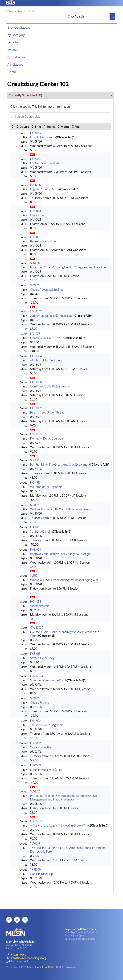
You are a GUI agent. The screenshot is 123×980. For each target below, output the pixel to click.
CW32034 (37, 676)
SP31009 (35, 870)
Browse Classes (19, 28)
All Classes (15, 65)
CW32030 (37, 434)
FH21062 (35, 743)
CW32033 (37, 312)
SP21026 (35, 699)
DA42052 (36, 185)
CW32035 (37, 628)
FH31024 (35, 550)
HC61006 (36, 382)
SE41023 (35, 505)
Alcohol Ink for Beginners (46, 361)
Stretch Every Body (42, 658)
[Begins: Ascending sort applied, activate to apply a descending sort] (49, 127)
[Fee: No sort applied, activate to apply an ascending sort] (76, 127)
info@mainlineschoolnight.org (26, 958)
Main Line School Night (41, 968)
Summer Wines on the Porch (48, 681)
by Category (16, 35)
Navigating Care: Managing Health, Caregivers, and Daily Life (68, 267)
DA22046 (36, 527)
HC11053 (36, 602)
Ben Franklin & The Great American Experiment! (60, 465)
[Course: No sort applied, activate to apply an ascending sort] (23, 127)
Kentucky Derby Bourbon (47, 439)
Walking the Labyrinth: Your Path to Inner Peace (60, 509)
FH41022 (35, 721)
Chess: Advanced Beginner (47, 290)
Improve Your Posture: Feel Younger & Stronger (60, 554)
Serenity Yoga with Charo (46, 770)
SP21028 (35, 285)
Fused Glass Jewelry (43, 137)
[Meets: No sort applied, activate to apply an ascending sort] (64, 127)
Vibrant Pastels (40, 606)
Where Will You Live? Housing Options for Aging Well (64, 580)
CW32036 (37, 821)
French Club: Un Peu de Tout (49, 338)
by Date (13, 50)
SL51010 (35, 263)
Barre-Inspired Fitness (44, 241)
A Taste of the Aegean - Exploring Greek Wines (60, 826)
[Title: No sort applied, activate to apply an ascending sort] (36, 127)
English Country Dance (45, 189)
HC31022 (36, 133)
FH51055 (36, 237)
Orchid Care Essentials (45, 163)
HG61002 (36, 408)
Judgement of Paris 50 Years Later (52, 316)
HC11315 (35, 483)
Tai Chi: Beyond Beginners (47, 725)
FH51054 (36, 211)
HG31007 (36, 159)
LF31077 (35, 334)
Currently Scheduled (25, 96)
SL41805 (35, 460)
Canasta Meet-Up (41, 874)
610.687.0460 (16, 955)
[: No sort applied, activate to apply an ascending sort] (13, 127)
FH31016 (35, 654)
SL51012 (35, 792)
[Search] (112, 17)
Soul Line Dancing (41, 532)
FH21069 (35, 766)
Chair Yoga (37, 215)
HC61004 (36, 356)
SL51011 (35, 576)
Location (13, 42)
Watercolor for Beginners (46, 487)
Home (12, 72)
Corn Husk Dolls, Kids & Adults (50, 387)
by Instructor (16, 57)
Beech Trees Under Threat (47, 413)
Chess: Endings (40, 703)
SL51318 (35, 844)
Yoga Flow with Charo (44, 748)
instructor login (18, 962)
